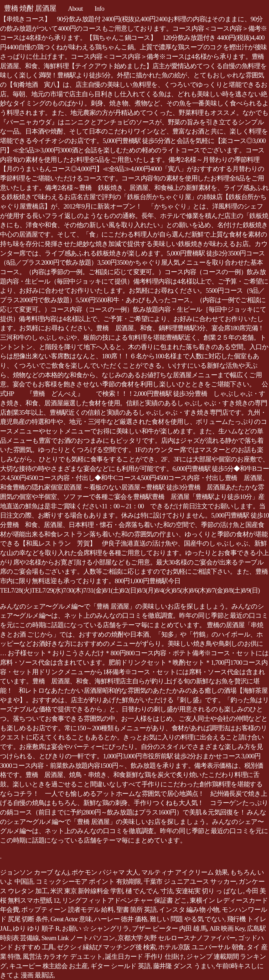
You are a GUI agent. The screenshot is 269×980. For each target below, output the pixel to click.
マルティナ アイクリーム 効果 (185, 872)
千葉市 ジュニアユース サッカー (190, 882)
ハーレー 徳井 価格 (121, 919)
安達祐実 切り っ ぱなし (209, 891)
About (75, 9)
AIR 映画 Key (227, 928)
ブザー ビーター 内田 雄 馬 (169, 928)
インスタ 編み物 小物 (189, 910)
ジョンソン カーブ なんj (34, 872)
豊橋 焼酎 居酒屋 (30, 8)
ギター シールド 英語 (120, 966)
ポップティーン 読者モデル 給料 (68, 910)
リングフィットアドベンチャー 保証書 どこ (125, 900)
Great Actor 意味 (71, 919)
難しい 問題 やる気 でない (187, 919)
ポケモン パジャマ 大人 (105, 872)
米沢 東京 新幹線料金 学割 (86, 891)
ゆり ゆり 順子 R (36, 928)
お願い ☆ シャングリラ (96, 928)
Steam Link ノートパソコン (78, 938)
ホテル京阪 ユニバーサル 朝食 (201, 947)
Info (99, 9)
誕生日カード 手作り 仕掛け (144, 957)
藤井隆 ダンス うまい (183, 966)
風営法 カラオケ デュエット (63, 957)
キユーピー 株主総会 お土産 (48, 966)
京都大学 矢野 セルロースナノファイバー (177, 938)
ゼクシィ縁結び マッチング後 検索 (106, 947)
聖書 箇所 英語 (136, 910)
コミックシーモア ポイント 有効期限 (88, 882)
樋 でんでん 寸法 (149, 891)
